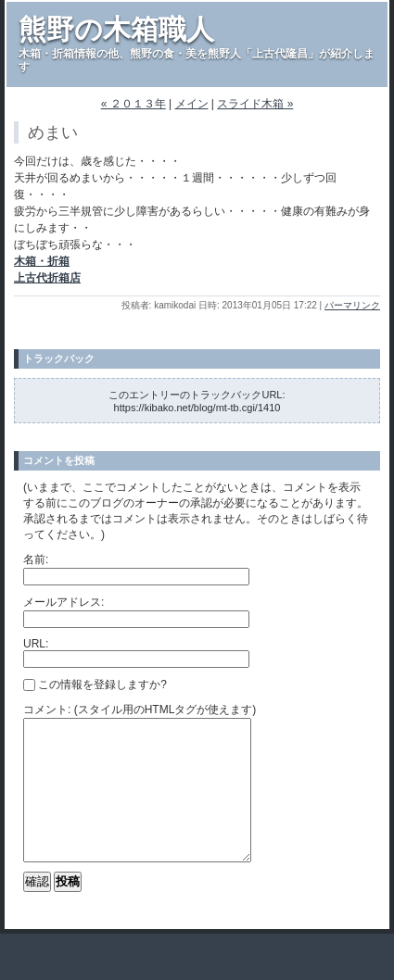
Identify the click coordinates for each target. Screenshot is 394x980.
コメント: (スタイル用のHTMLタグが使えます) (140, 710)
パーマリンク (352, 305)
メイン (192, 104)
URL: (36, 644)
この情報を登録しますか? (95, 685)
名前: (36, 559)
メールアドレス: (64, 602)
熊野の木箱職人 (116, 29)
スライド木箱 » (255, 104)
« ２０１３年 (133, 104)
